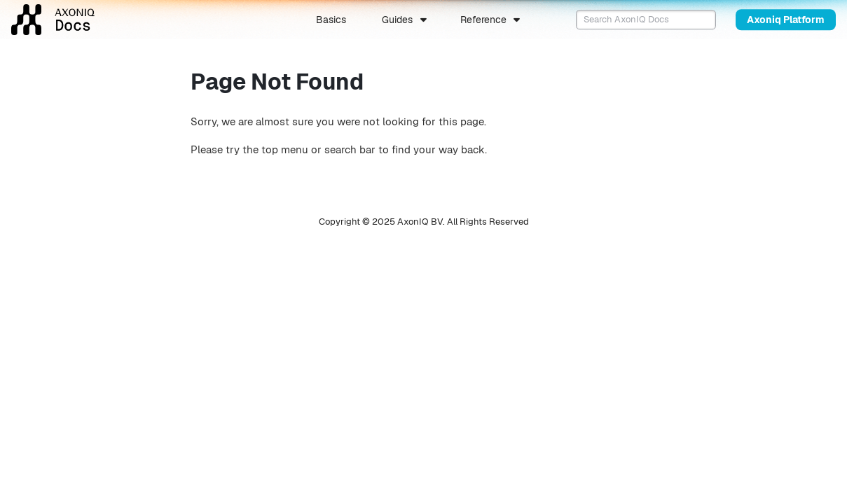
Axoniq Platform (786, 20)
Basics (331, 20)
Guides (397, 20)
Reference (483, 20)
